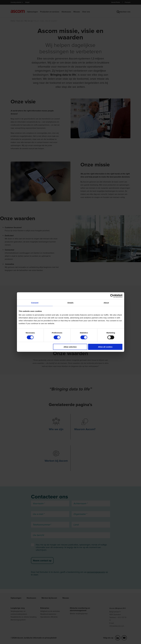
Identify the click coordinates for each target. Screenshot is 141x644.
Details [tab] (71, 303)
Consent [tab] (35, 303)
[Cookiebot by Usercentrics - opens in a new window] (112, 296)
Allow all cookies (105, 347)
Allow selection (70, 347)
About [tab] (106, 303)
